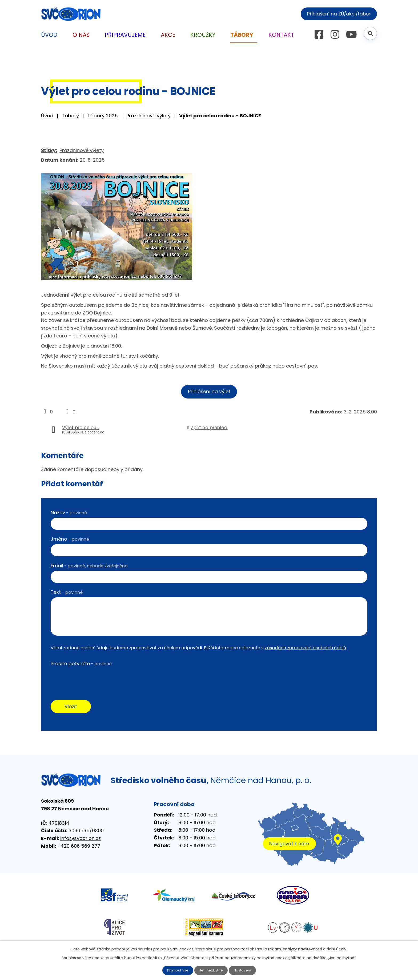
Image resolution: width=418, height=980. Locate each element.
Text (67, 593)
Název (69, 513)
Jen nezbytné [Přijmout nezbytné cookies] (211, 970)
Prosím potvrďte (81, 664)
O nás (81, 35)
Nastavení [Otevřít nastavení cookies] (244, 970)
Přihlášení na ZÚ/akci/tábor (336, 13)
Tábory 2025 (103, 116)
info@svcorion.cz (81, 840)
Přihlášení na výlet (209, 392)
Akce (168, 35)
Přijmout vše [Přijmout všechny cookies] (176, 970)
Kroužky (203, 35)
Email (89, 566)
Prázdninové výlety (148, 116)
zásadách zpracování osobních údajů (305, 649)
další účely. (337, 949)
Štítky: (49, 150)
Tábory (70, 116)
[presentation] (91, 680)
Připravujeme (125, 35)
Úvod (47, 116)
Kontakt (281, 35)
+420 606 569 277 (79, 848)
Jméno (70, 540)
